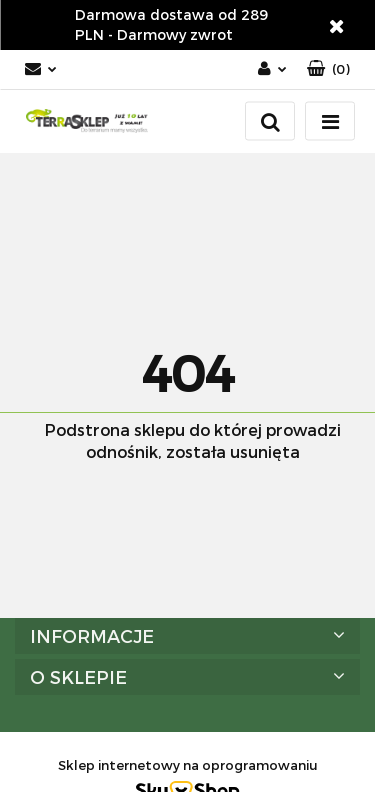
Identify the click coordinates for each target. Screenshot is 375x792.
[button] (328, 69)
